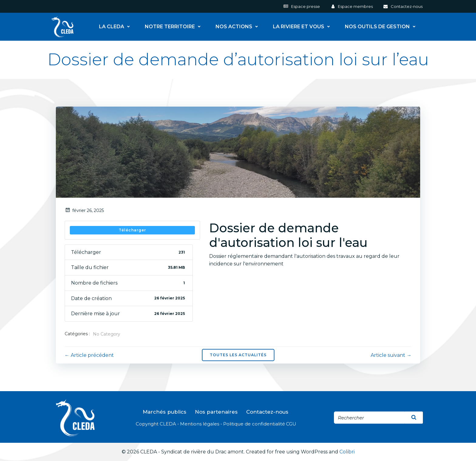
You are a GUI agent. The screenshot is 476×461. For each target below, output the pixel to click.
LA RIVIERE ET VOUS (303, 26)
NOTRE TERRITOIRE (175, 26)
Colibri (347, 452)
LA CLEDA (116, 26)
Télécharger (132, 230)
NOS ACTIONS (239, 26)
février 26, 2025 (84, 210)
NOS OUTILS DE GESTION (382, 26)
